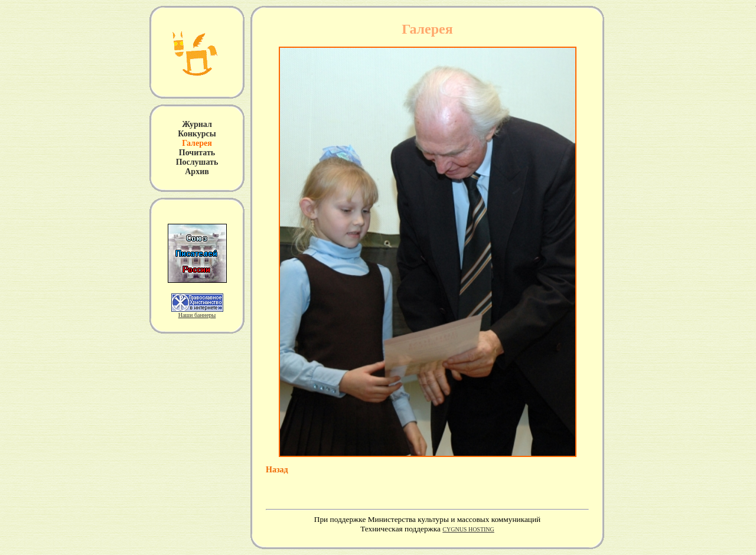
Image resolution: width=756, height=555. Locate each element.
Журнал (197, 124)
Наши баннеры (197, 315)
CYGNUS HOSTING (468, 529)
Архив (197, 172)
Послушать (197, 162)
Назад (277, 470)
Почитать (197, 153)
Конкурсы (197, 134)
